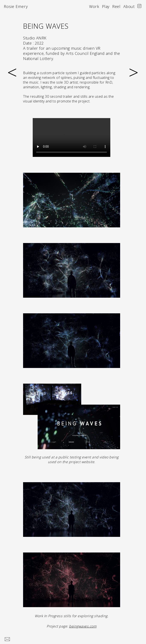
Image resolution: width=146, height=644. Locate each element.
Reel (116, 6)
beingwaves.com (83, 626)
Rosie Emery (16, 6)
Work (94, 6)
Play (106, 6)
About (129, 6)
